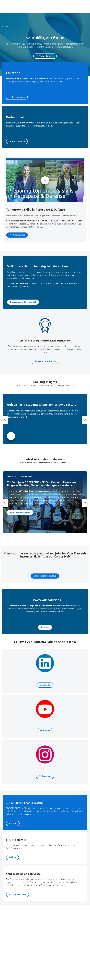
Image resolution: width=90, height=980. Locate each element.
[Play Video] (45, 56)
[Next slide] (86, 200)
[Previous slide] (4, 200)
